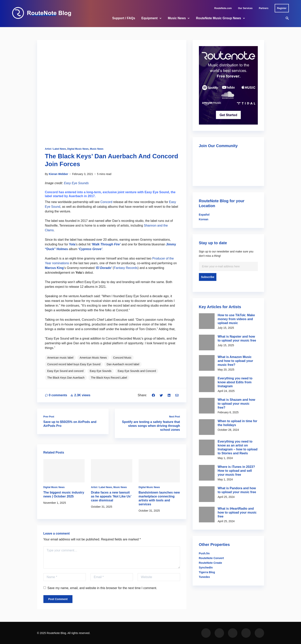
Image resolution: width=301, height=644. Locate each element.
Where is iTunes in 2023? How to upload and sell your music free (236, 471)
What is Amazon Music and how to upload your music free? (235, 361)
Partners (264, 8)
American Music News (93, 358)
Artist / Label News (55, 149)
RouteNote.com (223, 8)
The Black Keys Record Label (109, 378)
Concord (106, 202)
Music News (177, 18)
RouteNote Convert (211, 558)
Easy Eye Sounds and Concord (137, 371)
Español (204, 215)
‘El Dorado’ (104, 268)
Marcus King (54, 268)
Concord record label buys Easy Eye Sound (74, 364)
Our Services (245, 8)
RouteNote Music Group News (218, 18)
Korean (204, 219)
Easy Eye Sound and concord (65, 371)
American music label (60, 358)
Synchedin (206, 567)
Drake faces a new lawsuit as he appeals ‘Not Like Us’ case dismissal (111, 496)
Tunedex (204, 577)
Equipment (150, 18)
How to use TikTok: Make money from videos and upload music (236, 319)
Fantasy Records (126, 268)
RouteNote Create (210, 563)
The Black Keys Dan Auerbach (66, 378)
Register (282, 8)
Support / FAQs (124, 18)
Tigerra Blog (207, 572)
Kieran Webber (59, 174)
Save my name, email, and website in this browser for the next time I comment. (100, 588)
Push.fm (204, 553)
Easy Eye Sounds (76, 183)
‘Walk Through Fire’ (106, 244)
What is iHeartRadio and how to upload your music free (237, 512)
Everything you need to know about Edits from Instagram (235, 382)
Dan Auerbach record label (123, 364)
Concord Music (122, 358)
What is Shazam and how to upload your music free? (236, 404)
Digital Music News (78, 149)
